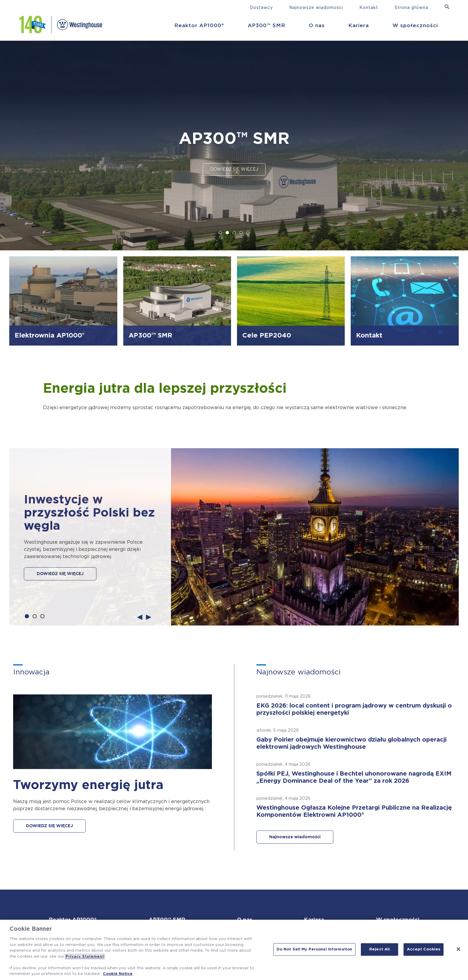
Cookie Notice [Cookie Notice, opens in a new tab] (118, 974)
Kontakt (369, 8)
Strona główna (411, 8)
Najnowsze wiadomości (316, 8)
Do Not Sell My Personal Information (315, 949)
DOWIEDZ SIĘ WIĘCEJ (60, 574)
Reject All (380, 949)
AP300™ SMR (267, 26)
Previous (140, 617)
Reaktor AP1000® (199, 26)
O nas (317, 26)
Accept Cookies (424, 949)
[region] (234, 950)
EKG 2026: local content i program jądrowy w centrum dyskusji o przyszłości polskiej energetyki (354, 709)
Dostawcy (261, 8)
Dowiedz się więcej (234, 170)
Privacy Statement (85, 957)
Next (149, 617)
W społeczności (415, 26)
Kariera (359, 26)
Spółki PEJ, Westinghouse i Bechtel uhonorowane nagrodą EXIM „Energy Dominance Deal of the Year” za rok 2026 (354, 777)
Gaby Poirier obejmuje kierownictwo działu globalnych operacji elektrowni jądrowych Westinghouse (351, 743)
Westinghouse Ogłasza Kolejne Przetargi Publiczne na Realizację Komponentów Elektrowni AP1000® (354, 811)
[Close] (458, 949)
